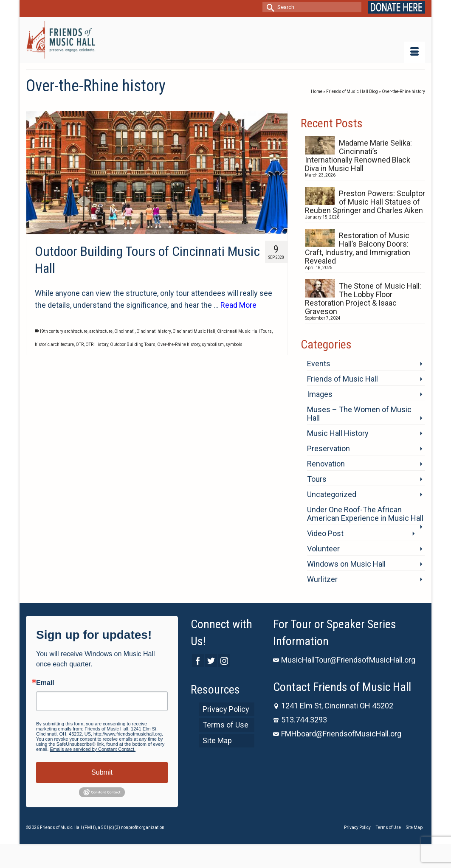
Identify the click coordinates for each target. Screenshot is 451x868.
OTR (80, 344)
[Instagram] (224, 661)
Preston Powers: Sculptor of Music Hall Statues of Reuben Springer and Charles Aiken (365, 202)
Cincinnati (124, 331)
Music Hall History (338, 433)
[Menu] (414, 52)
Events (319, 364)
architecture (101, 331)
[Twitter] (211, 661)
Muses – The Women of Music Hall (359, 414)
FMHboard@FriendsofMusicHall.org (337, 734)
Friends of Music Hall (342, 379)
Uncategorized (332, 494)
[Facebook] (198, 661)
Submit (102, 772)
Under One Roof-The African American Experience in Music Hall (365, 514)
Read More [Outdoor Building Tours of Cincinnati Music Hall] (238, 305)
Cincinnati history (154, 331)
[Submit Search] (269, 7)
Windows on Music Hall (346, 564)
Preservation (328, 448)
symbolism (213, 344)
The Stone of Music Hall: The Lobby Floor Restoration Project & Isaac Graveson (363, 299)
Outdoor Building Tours (133, 344)
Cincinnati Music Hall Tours (244, 331)
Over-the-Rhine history (179, 344)
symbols (234, 344)
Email (45, 683)
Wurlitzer (322, 579)
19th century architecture (63, 331)
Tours (317, 479)
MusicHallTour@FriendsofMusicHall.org (344, 660)
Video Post (325, 533)
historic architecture (54, 344)
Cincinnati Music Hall (194, 331)
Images (320, 394)
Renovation (326, 464)
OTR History (97, 344)
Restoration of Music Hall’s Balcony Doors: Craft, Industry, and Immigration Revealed (358, 248)
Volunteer (323, 549)
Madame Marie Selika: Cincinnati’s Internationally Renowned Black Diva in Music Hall (358, 156)
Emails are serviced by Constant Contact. (93, 749)
